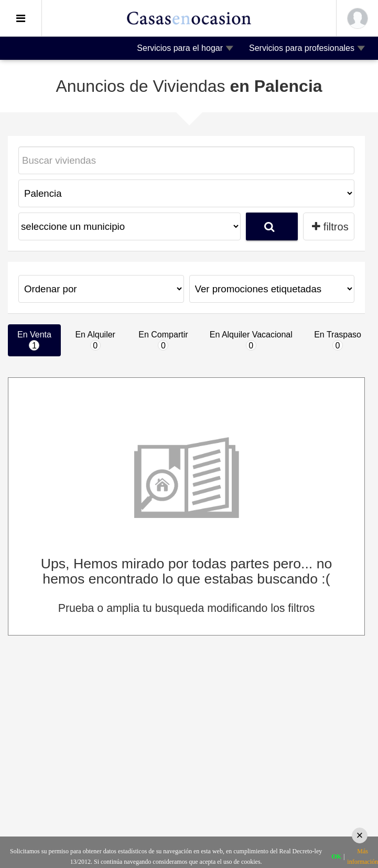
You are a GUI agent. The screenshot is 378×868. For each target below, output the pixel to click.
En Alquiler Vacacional (251, 340)
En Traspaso (338, 340)
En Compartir (163, 340)
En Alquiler (95, 340)
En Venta (34, 340)
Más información (363, 856)
